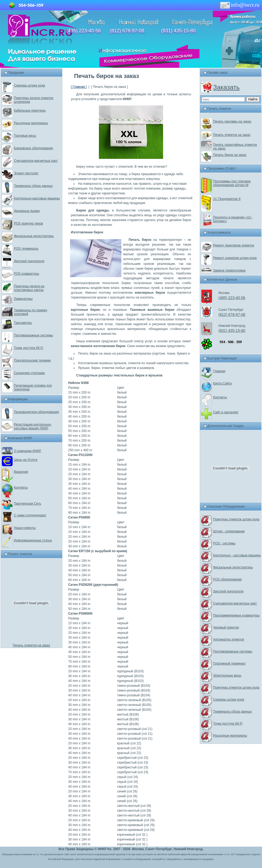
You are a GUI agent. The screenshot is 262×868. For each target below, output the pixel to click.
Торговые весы (25, 136)
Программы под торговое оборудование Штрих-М (232, 183)
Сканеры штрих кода (29, 85)
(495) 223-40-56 (84, 31)
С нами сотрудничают (30, 515)
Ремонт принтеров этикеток (234, 245)
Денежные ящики (27, 211)
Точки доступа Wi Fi (28, 348)
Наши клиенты (25, 528)
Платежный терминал (229, 663)
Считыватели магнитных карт (36, 161)
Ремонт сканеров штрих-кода (235, 258)
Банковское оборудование (34, 148)
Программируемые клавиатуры (236, 615)
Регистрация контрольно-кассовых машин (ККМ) (33, 426)
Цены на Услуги (26, 460)
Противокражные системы (33, 335)
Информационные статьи (33, 540)
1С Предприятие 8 (227, 199)
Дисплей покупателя (29, 261)
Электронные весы (227, 675)
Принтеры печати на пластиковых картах (29, 288)
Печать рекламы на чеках (232, 121)
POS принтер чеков (28, 223)
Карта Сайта (222, 383)
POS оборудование (228, 579)
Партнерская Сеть (28, 504)
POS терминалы (26, 249)
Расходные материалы (31, 123)
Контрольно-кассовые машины (37, 198)
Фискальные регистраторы (34, 236)
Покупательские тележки (32, 360)
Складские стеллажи (29, 373)
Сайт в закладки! (226, 412)
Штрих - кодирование (229, 531)
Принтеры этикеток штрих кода (236, 519)
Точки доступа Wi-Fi (228, 724)
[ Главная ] (79, 87)
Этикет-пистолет (26, 173)
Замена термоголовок (229, 270)
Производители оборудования (36, 412)
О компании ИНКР (28, 451)
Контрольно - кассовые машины (237, 555)
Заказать (226, 87)
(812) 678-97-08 (127, 31)
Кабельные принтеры (30, 111)
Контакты (21, 488)
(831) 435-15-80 (178, 31)
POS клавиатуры (26, 274)
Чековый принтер (226, 627)
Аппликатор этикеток (229, 639)
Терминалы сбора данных (33, 186)
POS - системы (224, 543)
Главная (219, 371)
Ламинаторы (23, 299)
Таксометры (23, 323)
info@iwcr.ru (238, 5)
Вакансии (21, 472)
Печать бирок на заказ (230, 155)
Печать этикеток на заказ (31, 645)
